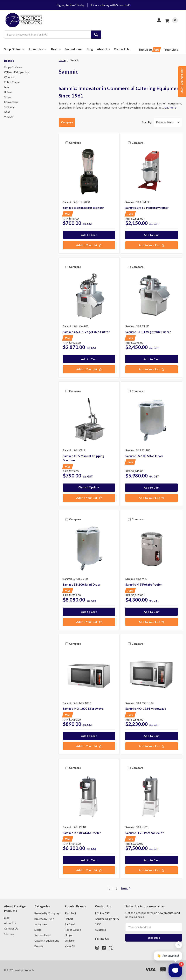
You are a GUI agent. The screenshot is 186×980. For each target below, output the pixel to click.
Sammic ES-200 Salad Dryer (82, 584)
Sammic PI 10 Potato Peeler (82, 833)
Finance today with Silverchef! (111, 5)
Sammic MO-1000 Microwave (83, 709)
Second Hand (74, 49)
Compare (67, 122)
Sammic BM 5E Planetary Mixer (147, 208)
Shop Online (14, 49)
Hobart (8, 92)
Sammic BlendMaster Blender (83, 208)
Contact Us (122, 49)
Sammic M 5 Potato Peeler (144, 584)
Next (126, 889)
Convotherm (11, 102)
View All (9, 117)
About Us (103, 49)
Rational (70, 924)
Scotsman (10, 107)
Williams (70, 940)
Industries (38, 49)
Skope (8, 97)
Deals (38, 930)
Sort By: (147, 122)
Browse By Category (47, 913)
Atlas (7, 112)
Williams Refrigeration (17, 72)
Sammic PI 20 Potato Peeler (145, 833)
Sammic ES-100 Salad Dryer (144, 456)
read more (170, 107)
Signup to (150, 50)
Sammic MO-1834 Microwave (146, 709)
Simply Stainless (13, 67)
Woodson (10, 77)
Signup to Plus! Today (71, 5)
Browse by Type (44, 919)
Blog (90, 49)
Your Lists (171, 50)
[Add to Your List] (89, 245)
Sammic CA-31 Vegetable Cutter (148, 332)
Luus (7, 87)
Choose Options (89, 487)
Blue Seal (70, 913)
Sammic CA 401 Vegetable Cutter (86, 332)
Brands (56, 49)
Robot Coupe (12, 82)
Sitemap (9, 934)
